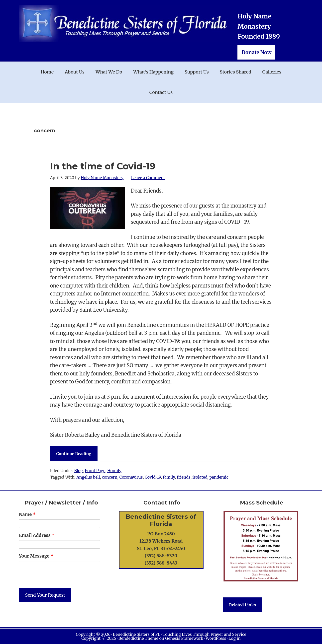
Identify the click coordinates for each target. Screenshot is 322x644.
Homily (114, 471)
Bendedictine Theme (138, 638)
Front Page (95, 471)
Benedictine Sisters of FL (136, 634)
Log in (235, 638)
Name (27, 514)
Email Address (37, 535)
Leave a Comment (148, 178)
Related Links (243, 605)
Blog (79, 471)
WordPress (216, 638)
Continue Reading (74, 454)
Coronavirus (131, 477)
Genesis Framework (184, 638)
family (169, 477)
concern (110, 477)
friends (184, 477)
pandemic (219, 477)
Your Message (36, 556)
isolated (200, 477)
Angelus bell (88, 477)
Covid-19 (153, 477)
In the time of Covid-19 (103, 166)
